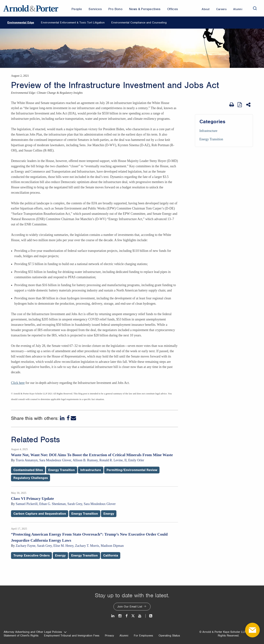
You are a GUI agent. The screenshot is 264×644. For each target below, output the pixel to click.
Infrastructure (208, 131)
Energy (109, 514)
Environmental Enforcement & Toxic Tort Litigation (73, 23)
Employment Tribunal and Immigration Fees (72, 636)
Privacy (109, 636)
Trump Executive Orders (32, 555)
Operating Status (169, 636)
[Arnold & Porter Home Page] (31, 8)
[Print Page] (232, 105)
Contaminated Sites (28, 470)
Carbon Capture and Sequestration (40, 514)
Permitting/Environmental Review (132, 470)
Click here (18, 383)
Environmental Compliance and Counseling (139, 23)
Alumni (124, 636)
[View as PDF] (240, 105)
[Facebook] (68, 418)
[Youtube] (140, 616)
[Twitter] (133, 616)
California (111, 555)
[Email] (73, 418)
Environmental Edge (21, 23)
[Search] (255, 8)
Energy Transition (211, 139)
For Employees (143, 636)
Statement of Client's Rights (21, 636)
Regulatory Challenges (31, 478)
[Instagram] (120, 616)
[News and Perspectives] (149, 616)
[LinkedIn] (63, 418)
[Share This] (249, 105)
